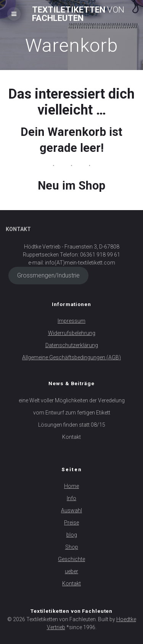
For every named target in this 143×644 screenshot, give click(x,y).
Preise (71, 523)
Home (71, 486)
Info (71, 498)
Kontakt (71, 437)
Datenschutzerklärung (72, 345)
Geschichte (71, 559)
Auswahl (71, 510)
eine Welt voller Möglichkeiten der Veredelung (72, 400)
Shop (72, 547)
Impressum (71, 321)
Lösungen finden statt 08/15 (72, 425)
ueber (71, 571)
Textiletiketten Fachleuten (78, 14)
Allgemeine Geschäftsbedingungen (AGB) (71, 357)
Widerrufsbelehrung (72, 333)
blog (72, 535)
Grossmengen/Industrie (48, 275)
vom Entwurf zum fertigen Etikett (72, 413)
